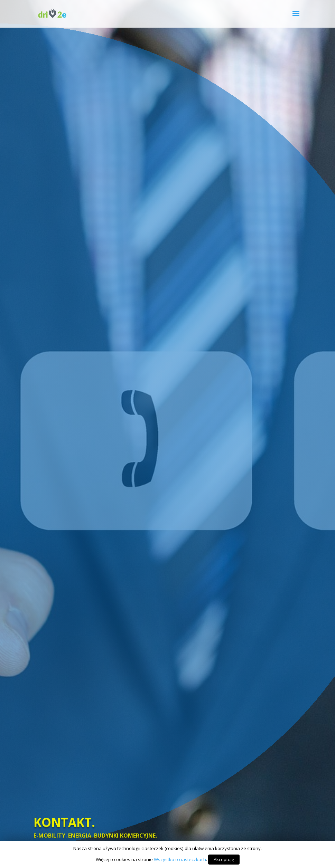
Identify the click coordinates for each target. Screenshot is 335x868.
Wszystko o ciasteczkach (180, 859)
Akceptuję (224, 859)
